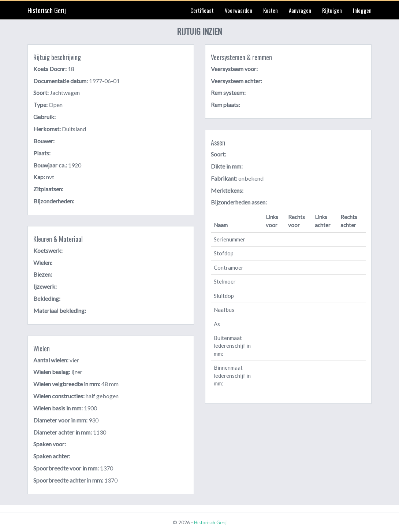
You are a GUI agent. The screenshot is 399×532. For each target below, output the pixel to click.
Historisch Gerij (47, 10)
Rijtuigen (332, 10)
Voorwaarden (238, 10)
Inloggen (362, 10)
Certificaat (202, 10)
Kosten (271, 10)
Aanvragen (300, 10)
